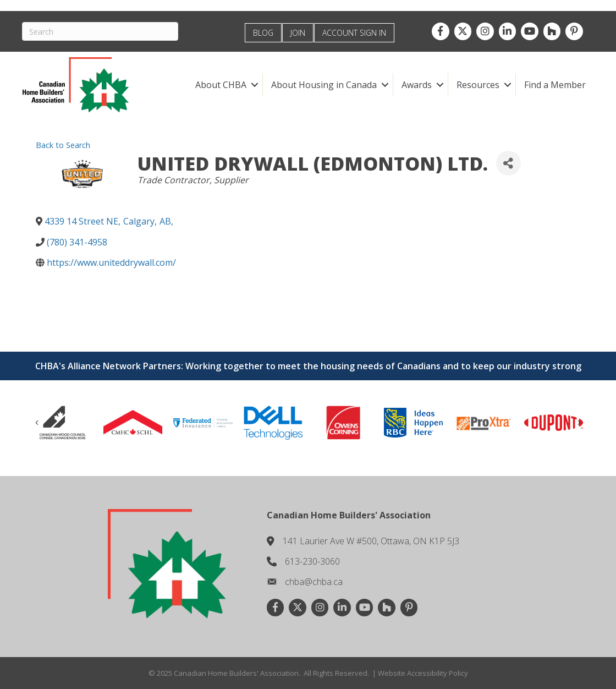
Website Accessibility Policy (423, 673)
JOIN (298, 33)
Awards (417, 85)
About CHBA (221, 85)
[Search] (100, 31)
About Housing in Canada (324, 85)
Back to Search (63, 145)
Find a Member (555, 85)
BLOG (263, 33)
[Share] (508, 163)
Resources (478, 85)
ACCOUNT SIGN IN (354, 33)
